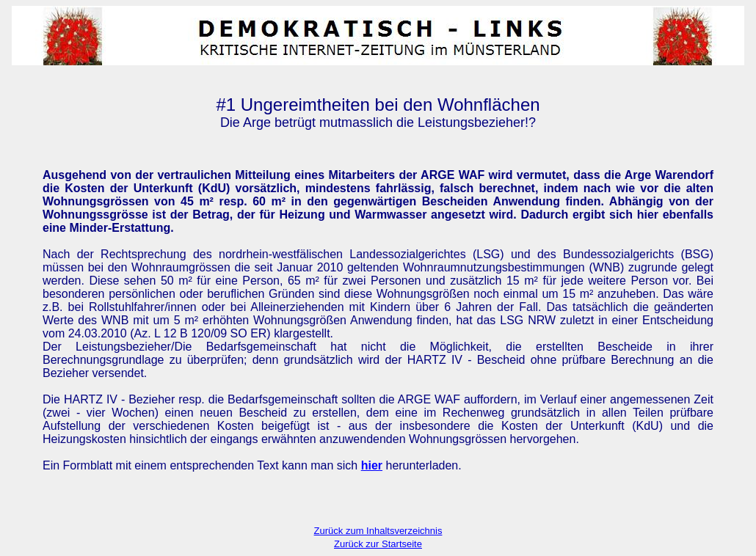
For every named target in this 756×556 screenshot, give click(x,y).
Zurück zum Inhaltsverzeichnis (378, 531)
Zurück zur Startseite (378, 544)
